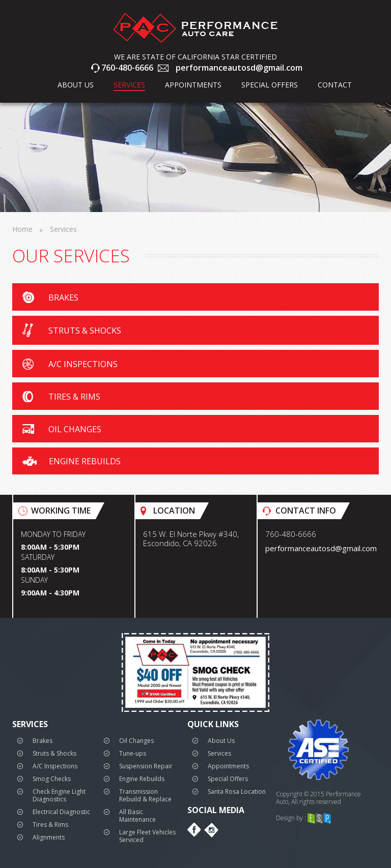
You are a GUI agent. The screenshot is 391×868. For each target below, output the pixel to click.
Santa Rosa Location (237, 790)
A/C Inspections (55, 765)
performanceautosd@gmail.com (239, 68)
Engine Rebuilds (142, 778)
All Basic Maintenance (137, 815)
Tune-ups (133, 752)
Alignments (49, 836)
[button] (195, 297)
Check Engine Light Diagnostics (59, 794)
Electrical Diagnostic (61, 811)
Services (129, 85)
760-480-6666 (127, 68)
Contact (335, 85)
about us (76, 85)
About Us (221, 740)
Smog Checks (52, 778)
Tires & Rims (50, 824)
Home (22, 229)
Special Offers (270, 85)
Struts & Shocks (54, 752)
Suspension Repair (146, 765)
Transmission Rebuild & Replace (145, 794)
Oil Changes (136, 740)
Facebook (194, 829)
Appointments (193, 85)
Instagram (211, 829)
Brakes (43, 740)
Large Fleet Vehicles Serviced (147, 835)
